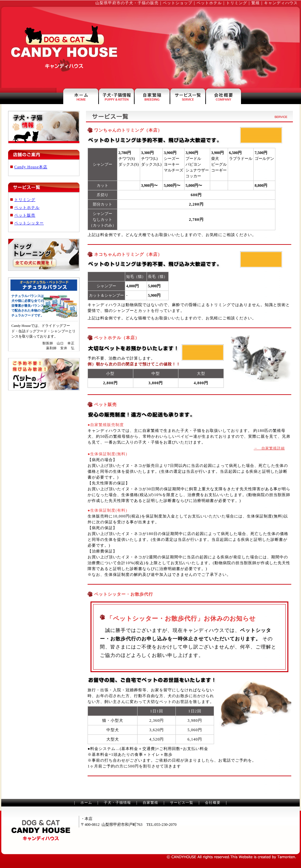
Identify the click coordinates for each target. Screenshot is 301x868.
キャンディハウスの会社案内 (223, 96)
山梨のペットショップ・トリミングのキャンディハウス (41, 830)
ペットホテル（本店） (117, 338)
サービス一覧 (182, 803)
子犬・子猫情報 (117, 803)
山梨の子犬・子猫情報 (116, 96)
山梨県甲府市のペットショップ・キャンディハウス (81, 96)
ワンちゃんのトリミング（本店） (128, 130)
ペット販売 (25, 215)
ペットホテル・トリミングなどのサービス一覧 (188, 96)
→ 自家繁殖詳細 (269, 448)
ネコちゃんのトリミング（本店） (128, 254)
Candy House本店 (31, 167)
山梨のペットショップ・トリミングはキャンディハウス (62, 47)
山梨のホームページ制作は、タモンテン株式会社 (232, 857)
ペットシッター (29, 223)
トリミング (25, 200)
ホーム (86, 803)
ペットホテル (27, 208)
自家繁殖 (150, 803)
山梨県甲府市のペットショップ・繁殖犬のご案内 (152, 96)
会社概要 (213, 803)
